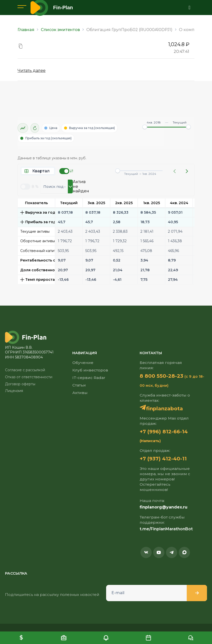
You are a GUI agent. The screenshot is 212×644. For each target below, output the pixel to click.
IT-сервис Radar (89, 378)
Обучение (83, 363)
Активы (80, 393)
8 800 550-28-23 (161, 376)
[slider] (145, 127)
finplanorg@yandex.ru (164, 507)
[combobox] (54, 186)
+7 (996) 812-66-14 (164, 432)
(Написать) (150, 441)
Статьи (79, 385)
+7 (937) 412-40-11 (163, 459)
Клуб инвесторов (90, 370)
